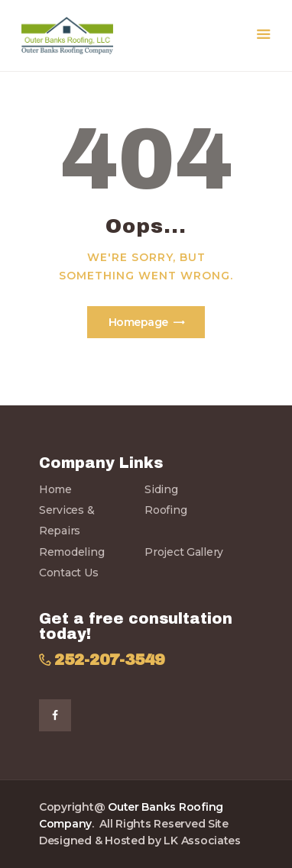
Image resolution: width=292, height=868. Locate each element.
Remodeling (71, 552)
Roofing (165, 510)
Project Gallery (184, 552)
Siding (161, 489)
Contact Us (68, 573)
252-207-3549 (109, 660)
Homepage (138, 322)
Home (55, 489)
